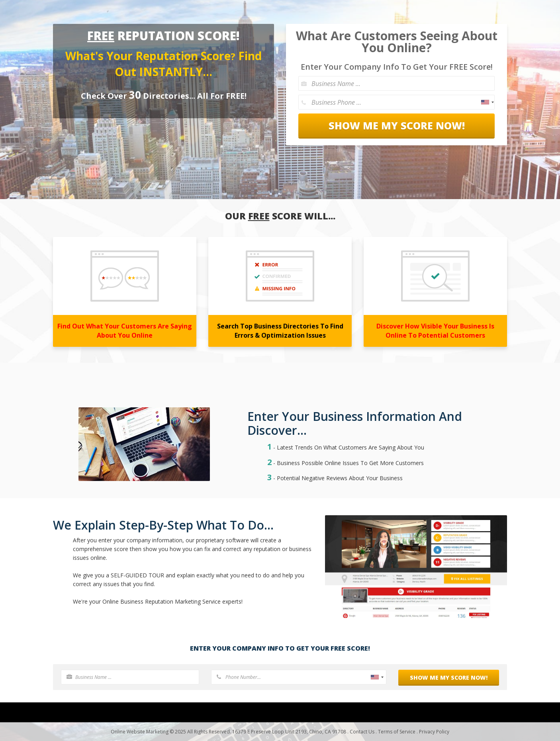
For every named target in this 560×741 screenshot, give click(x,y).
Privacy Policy (434, 732)
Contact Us (362, 732)
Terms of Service (397, 732)
